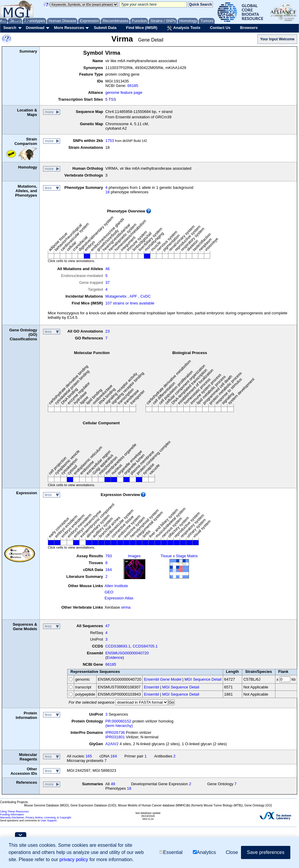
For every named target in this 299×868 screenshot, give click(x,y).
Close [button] (232, 852)
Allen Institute (116, 586)
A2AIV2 (112, 744)
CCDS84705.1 (145, 646)
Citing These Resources (14, 812)
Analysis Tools (184, 28)
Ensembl (151, 687)
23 (107, 331)
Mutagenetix (116, 296)
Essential (171, 852)
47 (107, 626)
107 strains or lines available (130, 303)
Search (10, 28)
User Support (49, 820)
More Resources (69, 28)
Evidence (115, 657)
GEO (109, 592)
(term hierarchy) (119, 726)
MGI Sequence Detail (203, 679)
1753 (110, 141)
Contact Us (220, 28)
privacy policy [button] (74, 859)
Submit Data (105, 28)
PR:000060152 (118, 721)
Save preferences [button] (266, 852)
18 (107, 192)
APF (133, 296)
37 (107, 283)
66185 (133, 86)
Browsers (249, 28)
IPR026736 (115, 732)
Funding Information (12, 815)
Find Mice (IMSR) (142, 28)
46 (107, 269)
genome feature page (124, 92)
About (6, 20)
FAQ (27, 20)
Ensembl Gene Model (163, 679)
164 (109, 570)
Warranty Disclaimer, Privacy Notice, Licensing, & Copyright (36, 818)
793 (109, 556)
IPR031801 (115, 737)
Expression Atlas (119, 598)
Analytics (204, 852)
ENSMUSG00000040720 (127, 653)
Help (17, 20)
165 (89, 756)
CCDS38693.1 (118, 646)
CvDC (145, 296)
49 (113, 784)
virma (126, 607)
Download (35, 28)
